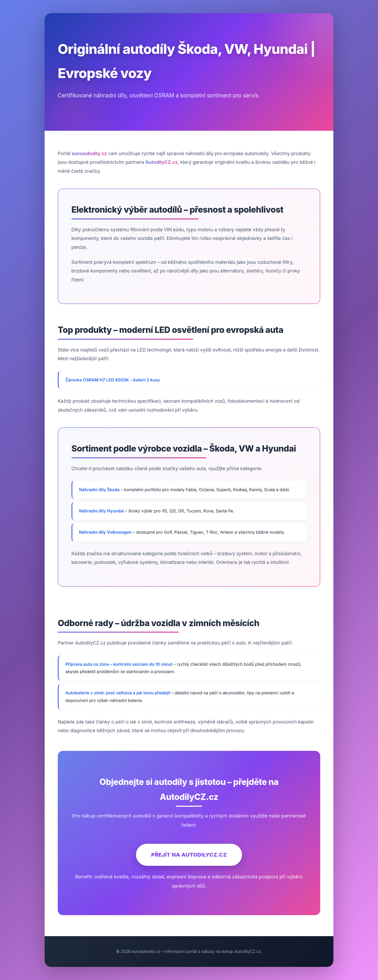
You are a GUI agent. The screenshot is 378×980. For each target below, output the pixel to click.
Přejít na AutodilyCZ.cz (189, 855)
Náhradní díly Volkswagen (105, 532)
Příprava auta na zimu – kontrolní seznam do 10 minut (119, 664)
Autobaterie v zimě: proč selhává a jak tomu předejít (118, 693)
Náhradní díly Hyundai (101, 511)
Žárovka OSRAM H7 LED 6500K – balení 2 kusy (113, 380)
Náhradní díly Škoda (99, 490)
